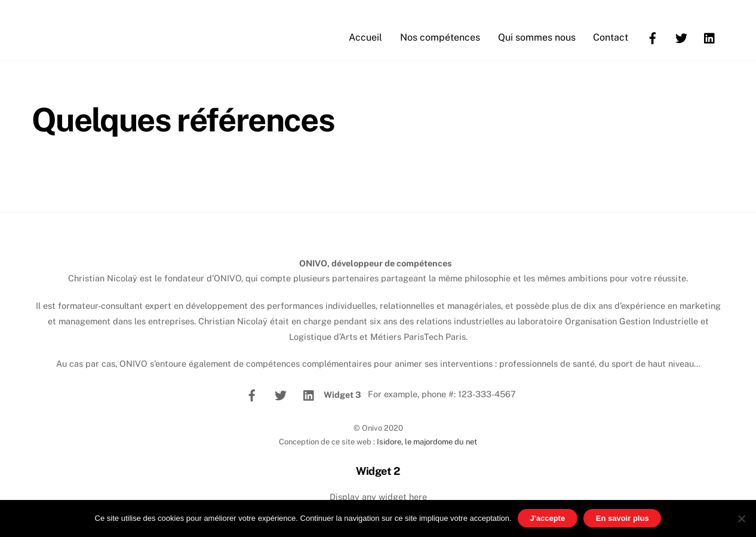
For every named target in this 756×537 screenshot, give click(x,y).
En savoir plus (623, 518)
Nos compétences (440, 37)
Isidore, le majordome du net (427, 442)
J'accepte (547, 518)
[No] (741, 518)
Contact (611, 37)
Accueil (365, 37)
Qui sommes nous (537, 37)
